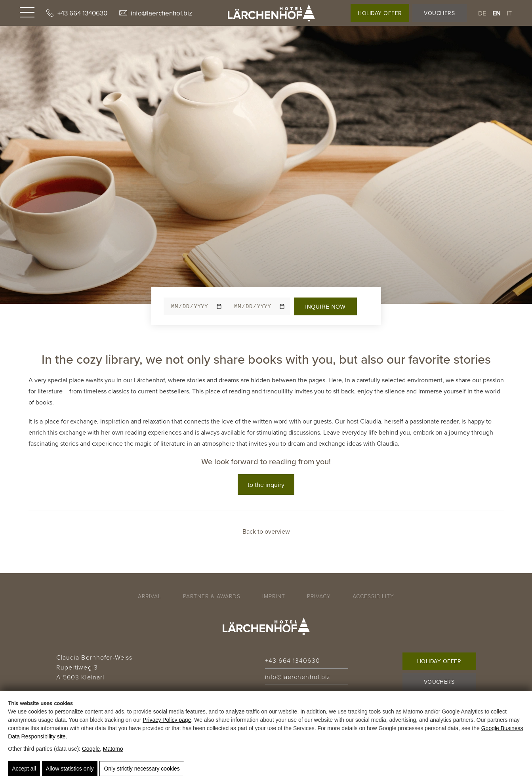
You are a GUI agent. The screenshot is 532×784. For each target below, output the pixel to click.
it (509, 13)
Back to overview (266, 531)
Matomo (113, 749)
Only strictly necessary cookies (142, 769)
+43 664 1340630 (77, 13)
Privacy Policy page (167, 720)
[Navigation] (27, 13)
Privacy (319, 596)
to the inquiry (266, 485)
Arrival (150, 596)
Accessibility (373, 596)
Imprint (274, 596)
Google (91, 749)
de (482, 13)
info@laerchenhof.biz (156, 13)
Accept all (24, 769)
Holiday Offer (380, 13)
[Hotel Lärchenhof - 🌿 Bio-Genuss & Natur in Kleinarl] (271, 13)
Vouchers (439, 13)
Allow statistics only (70, 769)
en (497, 13)
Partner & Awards (212, 596)
